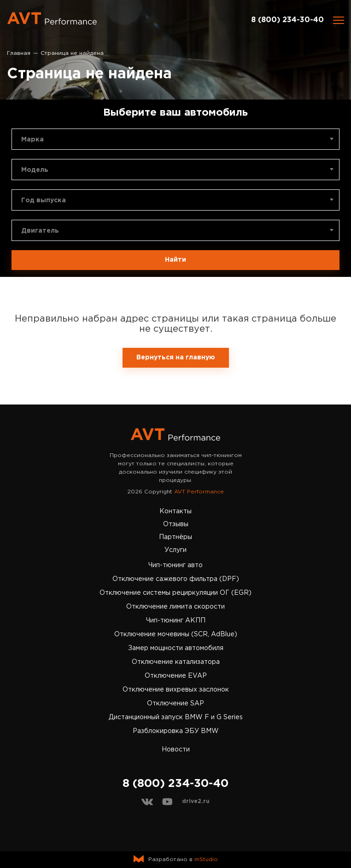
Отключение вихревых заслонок (176, 690)
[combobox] (175, 139)
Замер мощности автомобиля (176, 648)
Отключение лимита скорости (175, 607)
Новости (176, 750)
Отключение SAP (175, 704)
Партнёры (175, 537)
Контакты (175, 511)
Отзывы (176, 524)
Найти (175, 260)
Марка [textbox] (32, 140)
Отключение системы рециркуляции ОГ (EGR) (175, 593)
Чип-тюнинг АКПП (176, 621)
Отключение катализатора (176, 662)
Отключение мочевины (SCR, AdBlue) (176, 634)
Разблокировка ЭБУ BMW (176, 731)
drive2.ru (196, 801)
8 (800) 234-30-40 (287, 20)
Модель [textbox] (35, 170)
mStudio (206, 859)
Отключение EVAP (176, 676)
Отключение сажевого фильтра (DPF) (176, 579)
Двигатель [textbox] (40, 231)
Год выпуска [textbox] (44, 200)
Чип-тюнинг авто (175, 565)
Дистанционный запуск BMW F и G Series (176, 717)
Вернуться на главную (176, 358)
